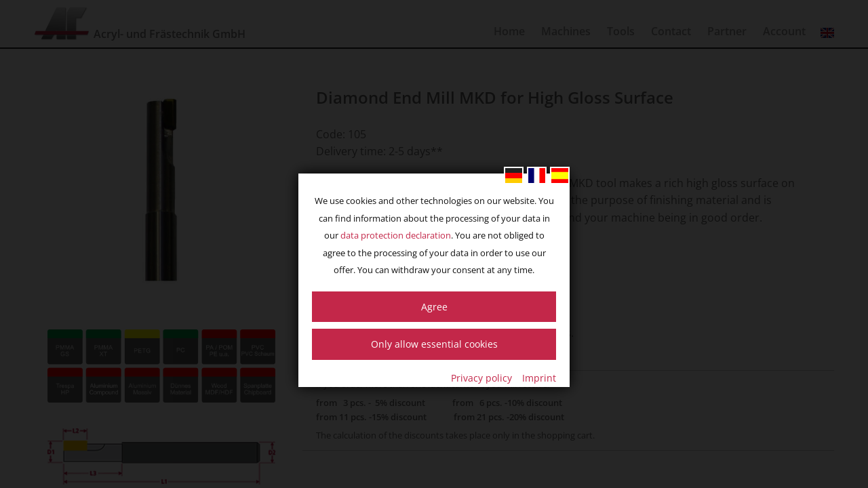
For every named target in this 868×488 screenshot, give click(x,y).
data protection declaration (396, 235)
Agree (434, 307)
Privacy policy (481, 378)
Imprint (539, 378)
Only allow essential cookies (434, 344)
